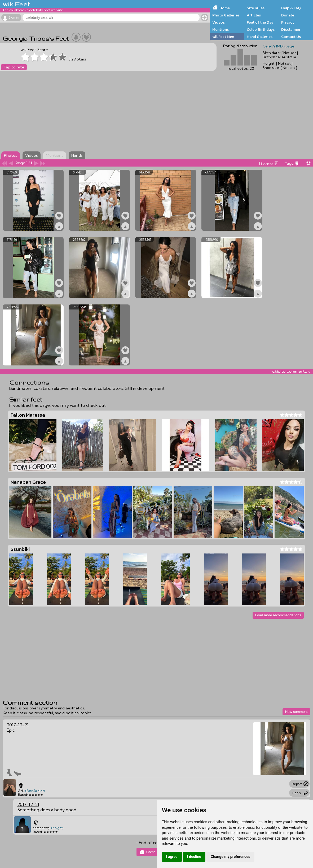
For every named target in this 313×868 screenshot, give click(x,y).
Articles (254, 15)
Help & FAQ (291, 8)
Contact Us (291, 37)
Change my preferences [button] (230, 857)
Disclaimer (291, 29)
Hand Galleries (260, 37)
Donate (288, 15)
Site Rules (256, 8)
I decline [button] (194, 857)
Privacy (288, 22)
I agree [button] (172, 857)
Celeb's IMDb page (279, 46)
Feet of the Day (260, 22)
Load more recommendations (278, 615)
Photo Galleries (226, 15)
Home (225, 8)
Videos (219, 22)
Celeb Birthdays (261, 29)
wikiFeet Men (223, 37)
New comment (296, 712)
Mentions (221, 29)
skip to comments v (291, 371)
